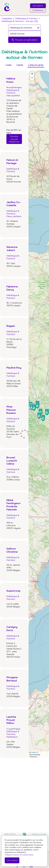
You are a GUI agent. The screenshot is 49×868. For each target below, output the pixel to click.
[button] (41, 412)
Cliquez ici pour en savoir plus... (19, 855)
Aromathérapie (14, 87)
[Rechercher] (25, 40)
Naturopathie (13, 95)
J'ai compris (12, 860)
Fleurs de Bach (14, 216)
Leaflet (32, 752)
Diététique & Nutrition (27, 18)
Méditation (12, 737)
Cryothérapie (13, 729)
